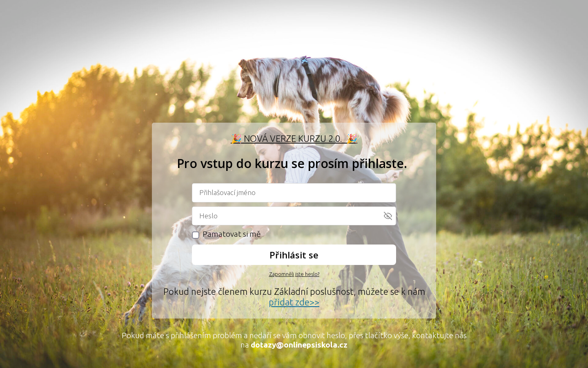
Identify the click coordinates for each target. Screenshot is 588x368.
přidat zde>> (294, 302)
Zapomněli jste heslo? (294, 274)
